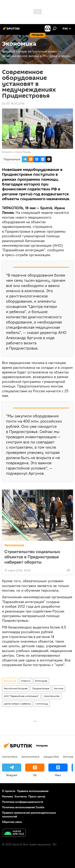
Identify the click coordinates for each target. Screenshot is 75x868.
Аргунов (59, 688)
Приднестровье (41, 688)
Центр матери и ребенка (17, 704)
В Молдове (41, 681)
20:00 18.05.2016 (13, 103)
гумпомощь (42, 704)
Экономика (14, 545)
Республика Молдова (16, 688)
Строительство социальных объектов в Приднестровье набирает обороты (32, 557)
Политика (10, 757)
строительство (52, 696)
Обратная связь (12, 822)
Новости (26, 681)
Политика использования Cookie (23, 807)
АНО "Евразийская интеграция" (21, 696)
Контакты (21, 796)
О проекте (9, 791)
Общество (51, 757)
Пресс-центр (37, 796)
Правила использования (33, 791)
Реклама (7, 796)
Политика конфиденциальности (23, 802)
